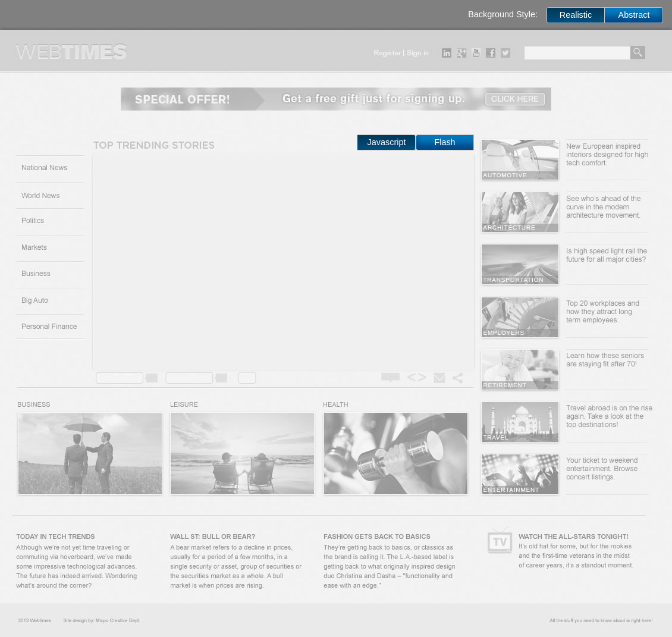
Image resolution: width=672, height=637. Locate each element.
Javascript (387, 142)
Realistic (576, 15)
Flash (445, 142)
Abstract (634, 15)
